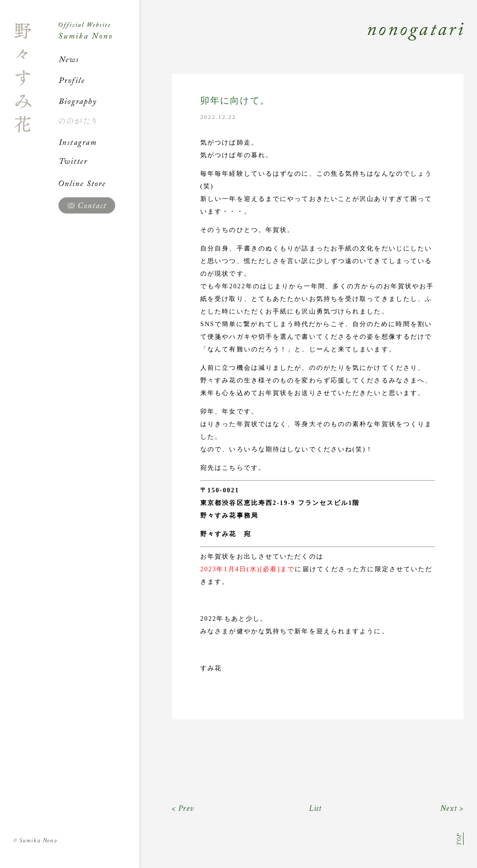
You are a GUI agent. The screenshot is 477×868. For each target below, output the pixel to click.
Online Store (99, 183)
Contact (87, 205)
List (316, 808)
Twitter (99, 163)
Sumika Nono (35, 841)
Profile (99, 80)
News (99, 59)
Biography (99, 101)
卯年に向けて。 (235, 101)
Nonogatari (301, 41)
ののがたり (99, 121)
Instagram (99, 142)
